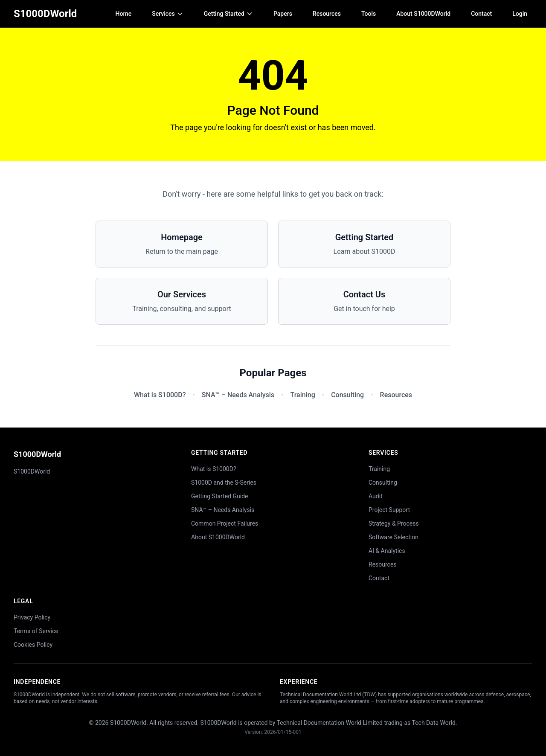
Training (302, 395)
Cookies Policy (33, 645)
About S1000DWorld (423, 14)
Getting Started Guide (220, 496)
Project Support (389, 510)
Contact (481, 14)
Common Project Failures (225, 523)
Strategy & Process (394, 523)
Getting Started (228, 14)
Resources (327, 14)
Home (124, 14)
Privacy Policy (32, 617)
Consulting (347, 395)
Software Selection (394, 537)
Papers (283, 14)
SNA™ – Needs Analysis (238, 395)
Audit (376, 496)
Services (168, 14)
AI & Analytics (387, 551)
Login (520, 14)
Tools (369, 14)
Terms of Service (36, 631)
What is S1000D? (160, 395)
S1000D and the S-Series (224, 483)
